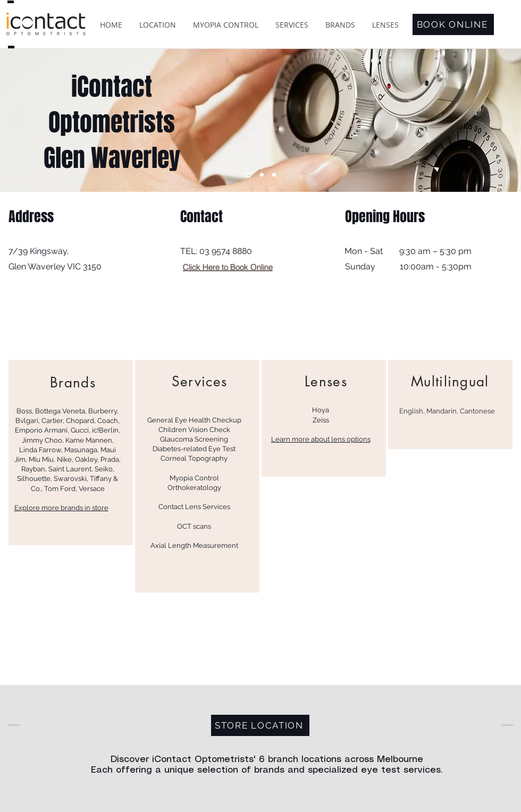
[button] (158, 25)
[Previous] (15, 120)
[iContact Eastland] (249, 175)
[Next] (506, 120)
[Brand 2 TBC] (274, 175)
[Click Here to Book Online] (228, 267)
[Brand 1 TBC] (262, 175)
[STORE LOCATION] (260, 725)
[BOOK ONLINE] (453, 24)
